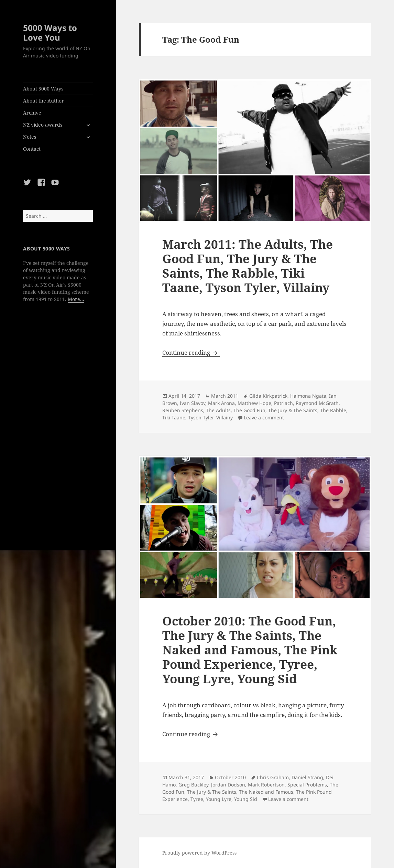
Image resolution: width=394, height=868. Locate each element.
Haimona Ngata (308, 396)
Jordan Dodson (228, 785)
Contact (32, 149)
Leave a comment (264, 417)
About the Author (43, 101)
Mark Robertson (266, 785)
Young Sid (246, 799)
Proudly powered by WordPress (199, 853)
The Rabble (333, 410)
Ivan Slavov (193, 403)
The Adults (218, 410)
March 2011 (225, 396)
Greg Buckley (193, 785)
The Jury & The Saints (293, 410)
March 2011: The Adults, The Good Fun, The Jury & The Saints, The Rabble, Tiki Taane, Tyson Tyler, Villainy (248, 266)
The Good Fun (249, 410)
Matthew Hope (254, 403)
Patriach (283, 403)
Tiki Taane (174, 417)
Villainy (225, 417)
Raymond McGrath (317, 403)
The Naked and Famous (266, 792)
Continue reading (191, 352)
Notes (30, 137)
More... (76, 299)
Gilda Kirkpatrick (268, 396)
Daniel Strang (307, 777)
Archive (32, 113)
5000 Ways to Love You (50, 33)
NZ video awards (43, 125)
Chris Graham (273, 777)
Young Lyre (219, 799)
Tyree (197, 799)
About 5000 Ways (43, 89)
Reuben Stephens (183, 410)
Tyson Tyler (201, 417)
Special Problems (307, 785)
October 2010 (230, 777)
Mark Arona (221, 403)
